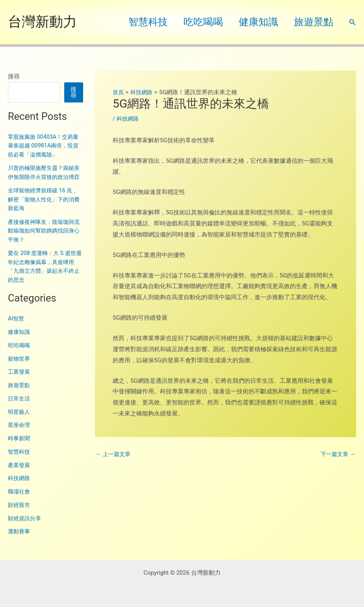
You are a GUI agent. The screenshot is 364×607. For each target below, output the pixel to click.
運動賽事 (20, 540)
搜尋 (14, 76)
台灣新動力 (42, 22)
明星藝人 (20, 421)
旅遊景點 (312, 22)
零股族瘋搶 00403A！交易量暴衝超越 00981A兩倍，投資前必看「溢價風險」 (45, 146)
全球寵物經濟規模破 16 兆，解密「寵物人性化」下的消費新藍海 (45, 208)
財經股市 (20, 514)
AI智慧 (17, 328)
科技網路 (20, 487)
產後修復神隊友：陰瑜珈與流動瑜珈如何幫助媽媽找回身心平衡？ (43, 239)
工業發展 (20, 381)
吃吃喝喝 (193, 22)
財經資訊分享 (26, 527)
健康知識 (253, 22)
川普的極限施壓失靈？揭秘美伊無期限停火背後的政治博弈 (43, 177)
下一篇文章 (337, 454)
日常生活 (20, 407)
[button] (353, 22)
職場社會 (20, 501)
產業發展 (20, 474)
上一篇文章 (114, 454)
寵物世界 (20, 367)
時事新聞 (20, 447)
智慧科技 (134, 22)
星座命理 (20, 434)
